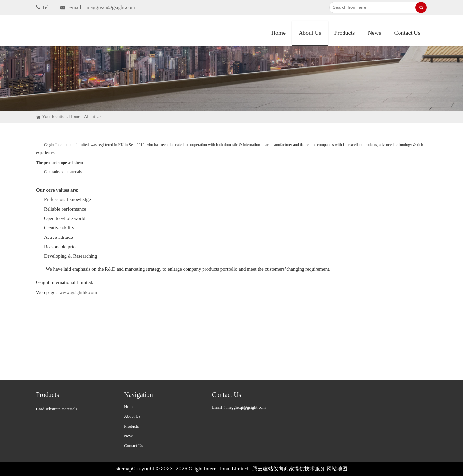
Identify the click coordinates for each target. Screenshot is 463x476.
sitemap (124, 469)
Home (278, 33)
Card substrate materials (57, 409)
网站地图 (337, 469)
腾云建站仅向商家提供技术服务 (289, 469)
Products (345, 33)
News (375, 33)
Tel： (45, 7)
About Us (310, 33)
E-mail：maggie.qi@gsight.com (98, 7)
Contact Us (407, 33)
